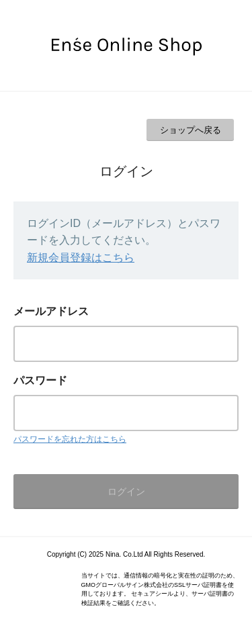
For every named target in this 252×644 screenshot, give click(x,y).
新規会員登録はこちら (81, 258)
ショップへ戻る (191, 130)
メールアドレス (51, 311)
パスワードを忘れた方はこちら (70, 439)
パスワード (40, 380)
